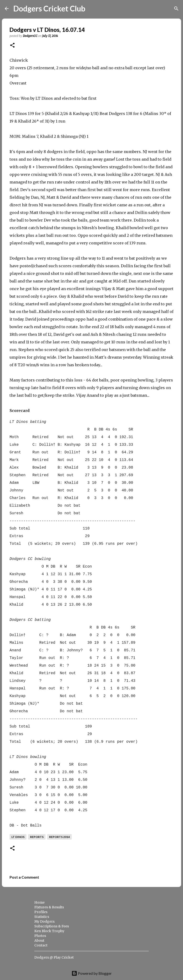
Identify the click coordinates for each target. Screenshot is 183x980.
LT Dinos (18, 837)
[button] (12, 46)
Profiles (41, 912)
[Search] (92, 9)
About (39, 940)
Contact (41, 945)
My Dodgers (44, 921)
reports (37, 837)
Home (39, 902)
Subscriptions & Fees (52, 926)
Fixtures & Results (49, 907)
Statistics (42, 917)
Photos (40, 936)
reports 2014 (59, 837)
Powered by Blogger (92, 973)
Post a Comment (24, 877)
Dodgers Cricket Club (49, 8)
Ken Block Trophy (49, 931)
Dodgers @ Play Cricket (54, 957)
